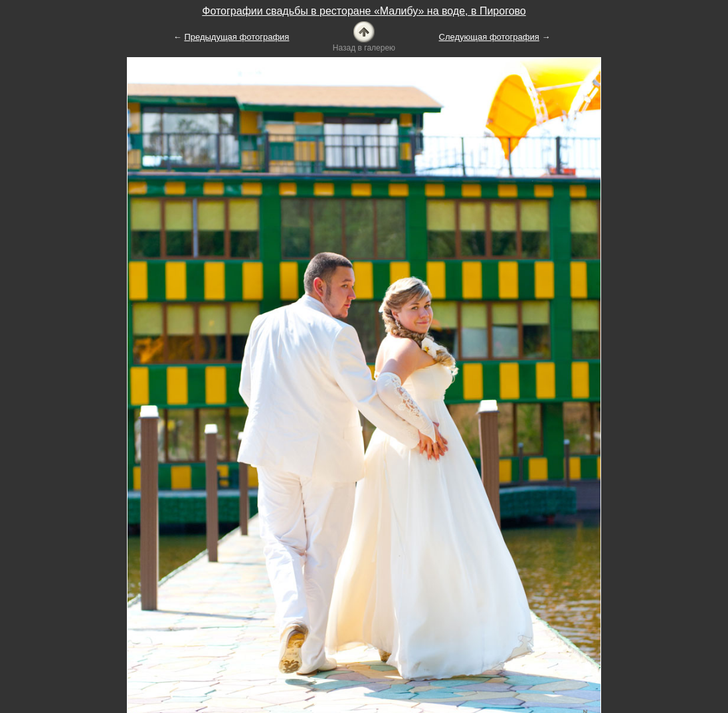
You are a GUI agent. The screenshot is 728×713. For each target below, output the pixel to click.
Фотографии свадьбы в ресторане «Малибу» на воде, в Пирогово (364, 11)
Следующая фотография (489, 37)
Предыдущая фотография (236, 37)
